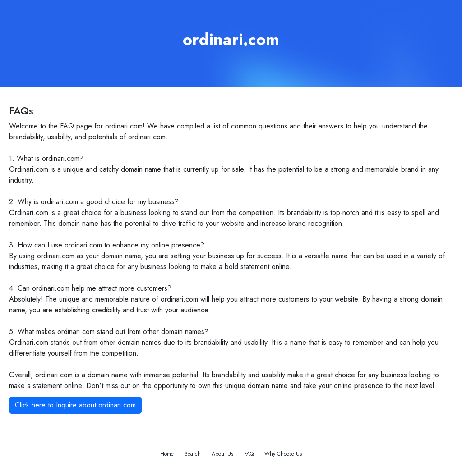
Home (167, 454)
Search (193, 454)
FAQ (249, 454)
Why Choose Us (283, 454)
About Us (222, 454)
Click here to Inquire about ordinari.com (75, 405)
